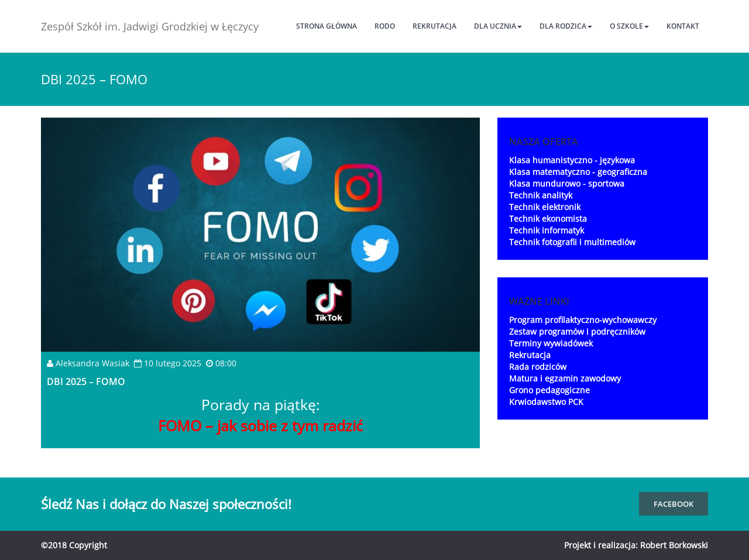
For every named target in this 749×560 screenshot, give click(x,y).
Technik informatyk (547, 230)
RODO (385, 26)
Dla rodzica (566, 26)
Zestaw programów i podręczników (577, 331)
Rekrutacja (434, 26)
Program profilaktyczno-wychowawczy (583, 320)
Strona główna (327, 26)
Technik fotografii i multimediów (572, 242)
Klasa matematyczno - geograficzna (578, 172)
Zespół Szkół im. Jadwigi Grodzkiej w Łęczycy (150, 26)
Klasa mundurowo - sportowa (567, 183)
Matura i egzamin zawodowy (565, 378)
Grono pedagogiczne (549, 390)
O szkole (629, 26)
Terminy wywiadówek (551, 343)
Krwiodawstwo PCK (546, 402)
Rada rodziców (538, 367)
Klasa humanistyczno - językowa (572, 160)
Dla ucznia (498, 26)
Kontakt (683, 26)
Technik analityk (541, 195)
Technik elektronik (545, 207)
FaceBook (674, 504)
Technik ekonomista (548, 219)
